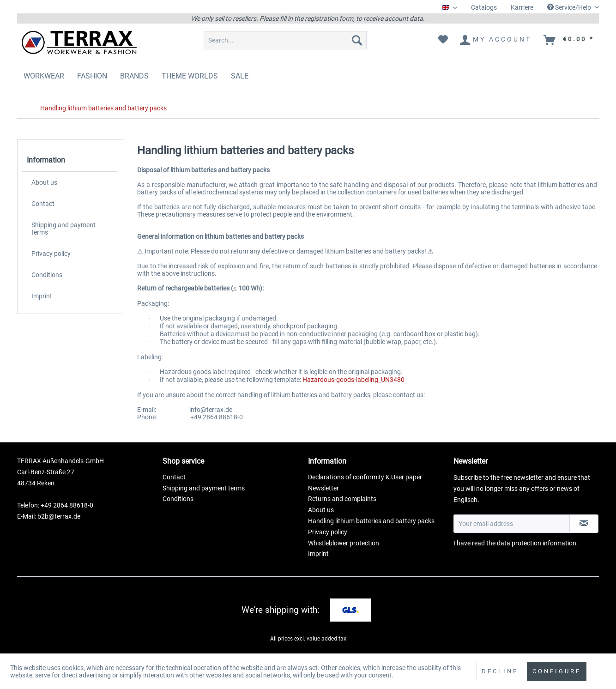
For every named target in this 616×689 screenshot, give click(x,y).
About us (44, 182)
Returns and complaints (342, 499)
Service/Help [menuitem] (570, 7)
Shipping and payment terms (63, 229)
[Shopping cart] (569, 40)
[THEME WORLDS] (190, 76)
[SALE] (240, 76)
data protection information (537, 543)
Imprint (42, 296)
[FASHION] (92, 76)
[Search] (357, 40)
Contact (43, 204)
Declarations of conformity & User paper (365, 477)
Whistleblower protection (344, 543)
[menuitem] (484, 8)
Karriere (522, 7)
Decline (500, 671)
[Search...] (285, 40)
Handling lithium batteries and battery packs (371, 521)
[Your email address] (512, 524)
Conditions (47, 275)
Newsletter (323, 488)
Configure (557, 671)
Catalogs (484, 7)
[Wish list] (443, 40)
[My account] (496, 40)
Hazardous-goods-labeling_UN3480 (353, 380)
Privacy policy (51, 254)
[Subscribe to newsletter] (584, 524)
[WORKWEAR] (44, 76)
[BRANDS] (134, 76)
